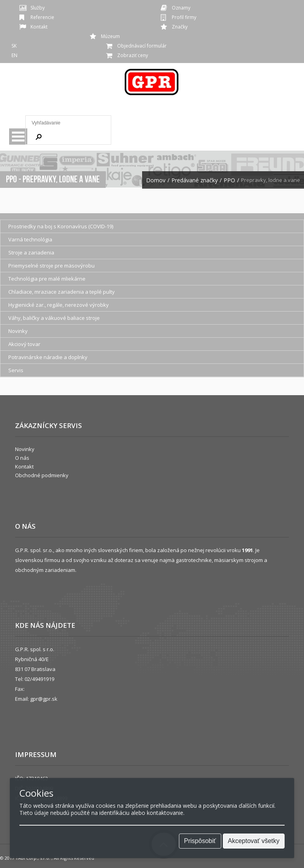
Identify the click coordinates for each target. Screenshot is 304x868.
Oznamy (181, 8)
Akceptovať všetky (254, 841)
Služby (38, 8)
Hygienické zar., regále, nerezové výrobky (59, 305)
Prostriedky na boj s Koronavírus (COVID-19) (61, 226)
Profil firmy (184, 17)
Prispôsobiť (200, 841)
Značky (180, 27)
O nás (22, 458)
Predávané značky (195, 180)
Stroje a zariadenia (31, 252)
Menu (18, 137)
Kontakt (39, 27)
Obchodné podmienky (42, 475)
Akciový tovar (24, 344)
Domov (156, 180)
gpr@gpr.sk (44, 699)
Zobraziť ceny (133, 55)
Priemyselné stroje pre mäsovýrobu (51, 266)
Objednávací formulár (142, 46)
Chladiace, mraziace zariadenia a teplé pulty (62, 292)
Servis (16, 370)
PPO (229, 180)
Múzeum (110, 36)
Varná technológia (30, 239)
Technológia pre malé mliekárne (47, 279)
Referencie (42, 17)
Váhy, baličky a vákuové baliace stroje (54, 318)
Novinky (18, 331)
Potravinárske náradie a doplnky (48, 357)
